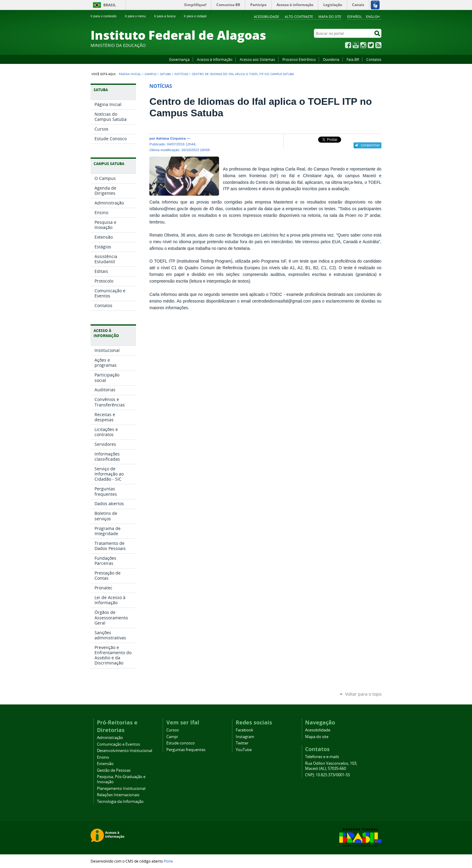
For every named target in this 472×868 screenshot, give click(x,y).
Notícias (181, 74)
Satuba (165, 74)
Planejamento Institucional (121, 788)
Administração (110, 738)
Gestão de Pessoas (114, 770)
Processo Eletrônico (299, 59)
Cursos (173, 730)
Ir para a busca (167, 16)
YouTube (356, 45)
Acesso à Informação (215, 59)
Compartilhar (370, 145)
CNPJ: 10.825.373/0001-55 (327, 775)
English (373, 17)
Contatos (374, 59)
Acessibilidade (266, 17)
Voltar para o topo (363, 694)
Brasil (110, 5)
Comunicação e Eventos (118, 744)
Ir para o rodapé (198, 16)
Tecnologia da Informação (120, 802)
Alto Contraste (299, 17)
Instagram (363, 45)
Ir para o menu (138, 16)
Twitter (371, 45)
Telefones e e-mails (322, 757)
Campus (150, 74)
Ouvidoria (331, 59)
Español (355, 17)
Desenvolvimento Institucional (125, 751)
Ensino (103, 757)
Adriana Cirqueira (171, 138)
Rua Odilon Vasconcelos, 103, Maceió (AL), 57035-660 (331, 766)
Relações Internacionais (118, 795)
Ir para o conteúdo (106, 16)
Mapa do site (330, 17)
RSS (378, 45)
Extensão (105, 764)
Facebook (348, 45)
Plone (168, 861)
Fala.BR (353, 59)
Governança (179, 59)
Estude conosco (181, 743)
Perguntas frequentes (186, 750)
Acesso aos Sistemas (257, 59)
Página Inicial (130, 74)
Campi (172, 737)
